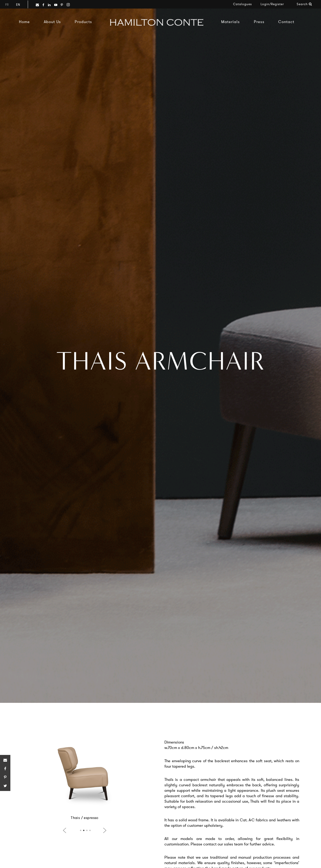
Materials (231, 22)
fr (7, 5)
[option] (86, 778)
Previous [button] (66, 830)
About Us (52, 22)
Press (259, 22)
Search (304, 4)
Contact (286, 22)
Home (24, 22)
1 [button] (81, 830)
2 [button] (84, 830)
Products (83, 22)
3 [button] (87, 830)
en (18, 5)
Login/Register (272, 4)
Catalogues (242, 4)
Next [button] (104, 830)
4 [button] (90, 830)
